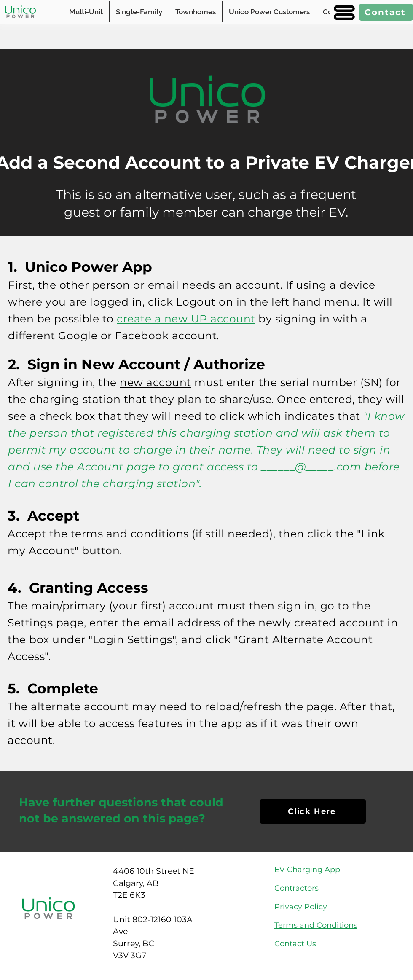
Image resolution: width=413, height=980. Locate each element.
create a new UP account (186, 319)
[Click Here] (313, 811)
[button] (343, 13)
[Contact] (386, 12)
